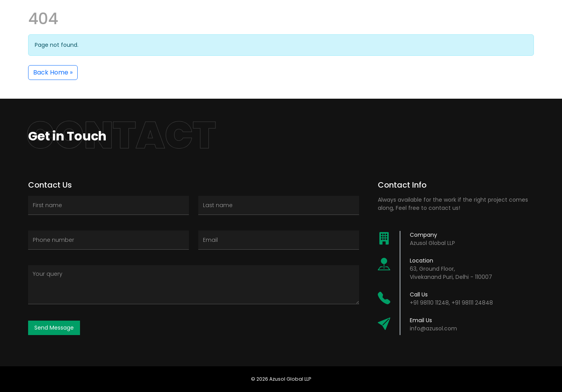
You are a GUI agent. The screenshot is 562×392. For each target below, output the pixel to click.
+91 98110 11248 (429, 303)
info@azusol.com (433, 328)
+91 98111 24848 (472, 303)
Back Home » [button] (53, 72)
